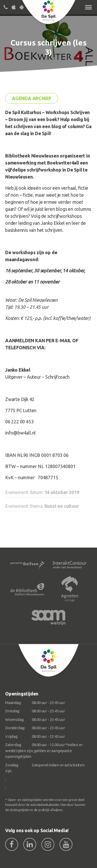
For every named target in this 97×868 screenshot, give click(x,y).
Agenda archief (32, 98)
